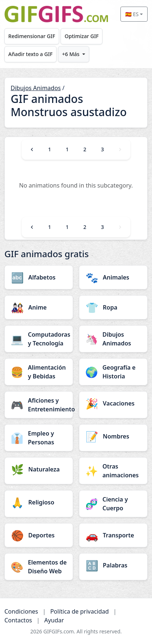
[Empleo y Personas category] (39, 438)
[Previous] (32, 149)
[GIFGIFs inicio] (56, 14)
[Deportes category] (39, 535)
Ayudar (54, 620)
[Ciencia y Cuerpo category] (113, 504)
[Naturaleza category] (39, 469)
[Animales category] (113, 277)
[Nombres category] (113, 436)
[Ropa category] (113, 307)
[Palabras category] (113, 565)
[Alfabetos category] (39, 277)
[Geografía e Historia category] (113, 372)
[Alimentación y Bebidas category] (39, 372)
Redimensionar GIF (32, 36)
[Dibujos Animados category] (113, 339)
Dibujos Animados (36, 88)
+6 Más (71, 54)
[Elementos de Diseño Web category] (39, 567)
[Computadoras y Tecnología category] (39, 339)
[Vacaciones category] (113, 403)
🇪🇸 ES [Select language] (132, 14)
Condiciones (21, 611)
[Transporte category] (113, 535)
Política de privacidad (80, 611)
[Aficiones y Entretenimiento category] (39, 405)
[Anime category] (39, 307)
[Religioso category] (39, 502)
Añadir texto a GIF (30, 54)
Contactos (18, 620)
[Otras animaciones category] (113, 471)
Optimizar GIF (82, 36)
